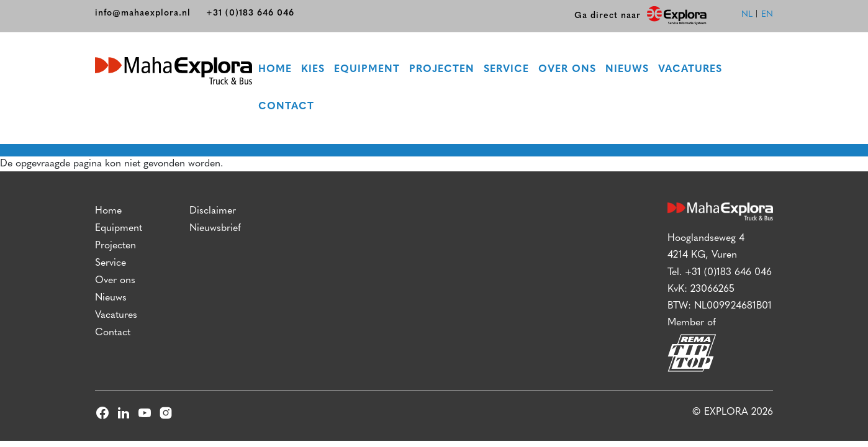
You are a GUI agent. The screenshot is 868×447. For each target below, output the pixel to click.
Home (275, 70)
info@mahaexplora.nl (143, 13)
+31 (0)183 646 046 (250, 13)
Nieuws (627, 70)
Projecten (442, 70)
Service (506, 70)
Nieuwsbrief (215, 228)
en (767, 15)
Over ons (567, 70)
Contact (286, 107)
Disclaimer (213, 211)
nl (747, 15)
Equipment (367, 70)
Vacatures (690, 70)
